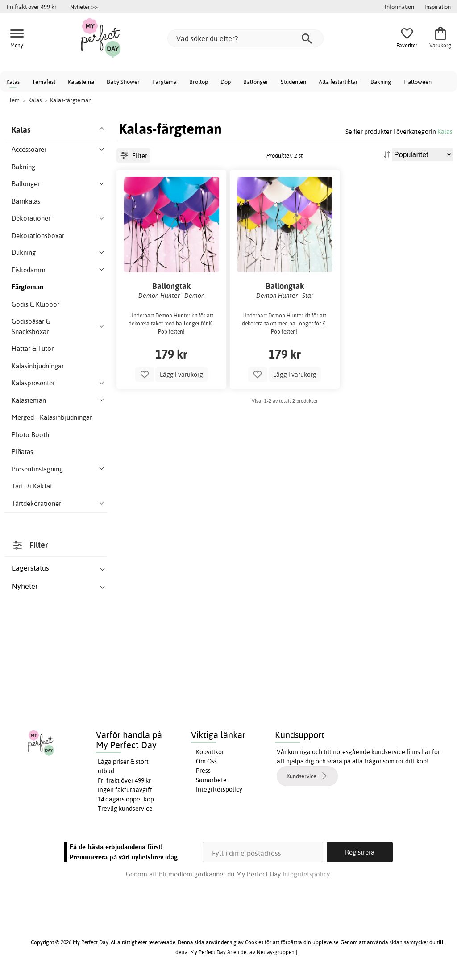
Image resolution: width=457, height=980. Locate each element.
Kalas (13, 82)
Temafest (44, 82)
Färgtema (164, 82)
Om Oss (206, 761)
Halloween (418, 82)
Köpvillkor (210, 752)
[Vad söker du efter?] (245, 38)
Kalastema (81, 82)
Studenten (293, 82)
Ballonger (256, 82)
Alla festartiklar (338, 82)
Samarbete (211, 780)
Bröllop (199, 82)
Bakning (381, 82)
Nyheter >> (84, 7)
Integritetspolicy (219, 789)
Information (399, 7)
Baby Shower (123, 82)
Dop (226, 82)
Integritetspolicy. (307, 874)
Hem (13, 100)
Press (203, 771)
